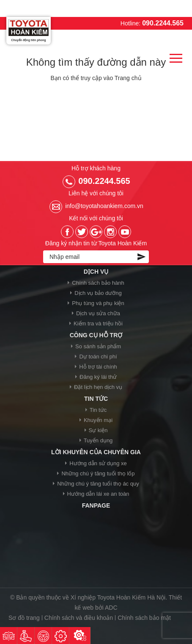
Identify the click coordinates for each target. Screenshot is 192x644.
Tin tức (98, 410)
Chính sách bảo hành (98, 283)
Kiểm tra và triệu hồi (98, 323)
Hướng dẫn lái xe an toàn (98, 494)
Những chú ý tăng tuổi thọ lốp (98, 473)
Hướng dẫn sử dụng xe (98, 463)
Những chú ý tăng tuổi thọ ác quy (98, 484)
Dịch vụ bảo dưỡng (98, 293)
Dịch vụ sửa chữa (98, 313)
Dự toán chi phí (98, 357)
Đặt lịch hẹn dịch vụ (98, 387)
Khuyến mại (98, 420)
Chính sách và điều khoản (79, 618)
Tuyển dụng (98, 440)
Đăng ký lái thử (98, 377)
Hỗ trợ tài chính (98, 367)
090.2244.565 (163, 23)
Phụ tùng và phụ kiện (98, 303)
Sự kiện (98, 430)
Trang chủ (128, 78)
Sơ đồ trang (24, 618)
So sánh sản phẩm (98, 346)
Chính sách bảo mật (144, 618)
